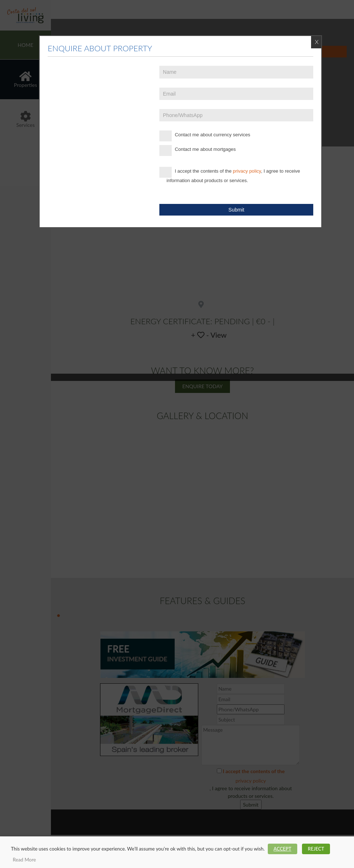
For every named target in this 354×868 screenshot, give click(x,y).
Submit (236, 210)
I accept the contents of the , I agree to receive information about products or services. (230, 175)
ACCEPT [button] (283, 849)
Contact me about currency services (205, 136)
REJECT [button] (316, 849)
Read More (24, 860)
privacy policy (247, 171)
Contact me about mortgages (198, 150)
